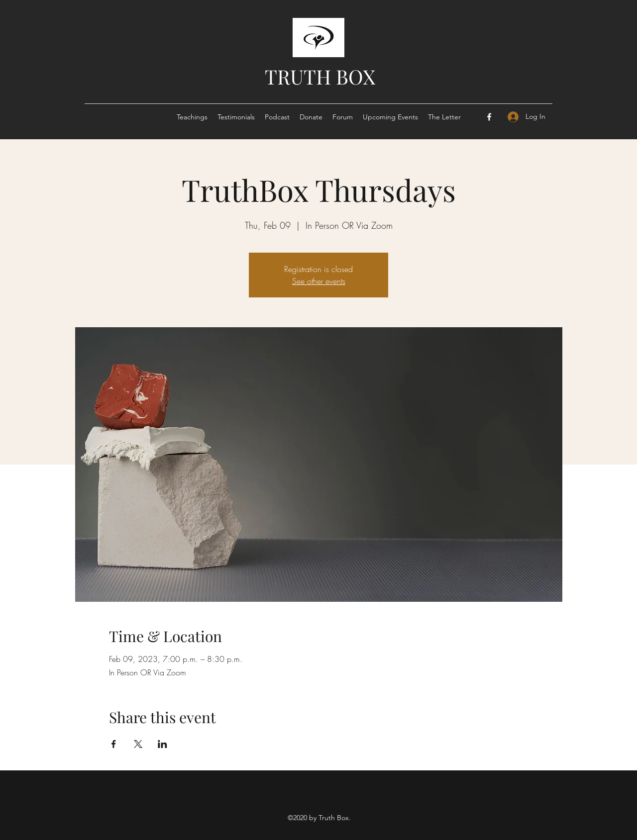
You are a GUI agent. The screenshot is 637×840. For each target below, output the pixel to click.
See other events (319, 281)
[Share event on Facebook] (114, 744)
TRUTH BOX (320, 76)
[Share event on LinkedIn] (162, 744)
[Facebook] (489, 117)
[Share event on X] (138, 744)
